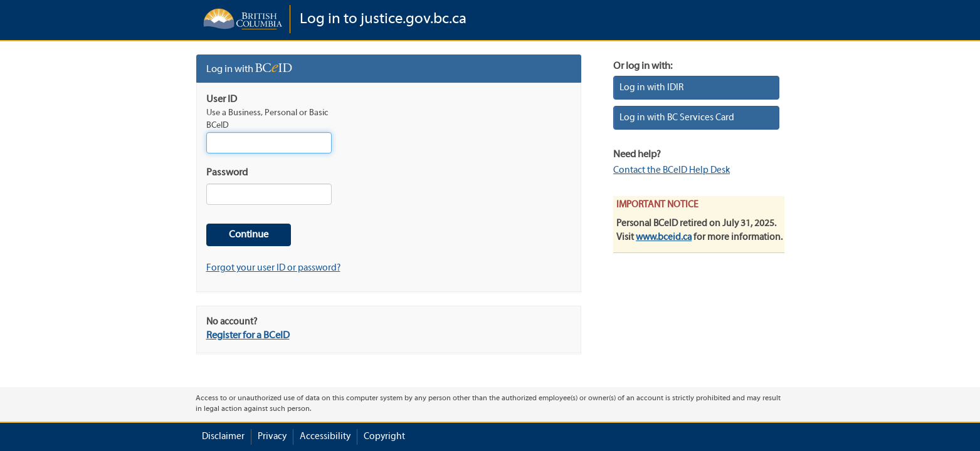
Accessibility (325, 437)
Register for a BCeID (248, 336)
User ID (222, 100)
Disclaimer (223, 437)
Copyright (384, 437)
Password (227, 173)
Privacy (272, 437)
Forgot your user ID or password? (273, 268)
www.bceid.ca (664, 237)
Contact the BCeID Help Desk (672, 170)
